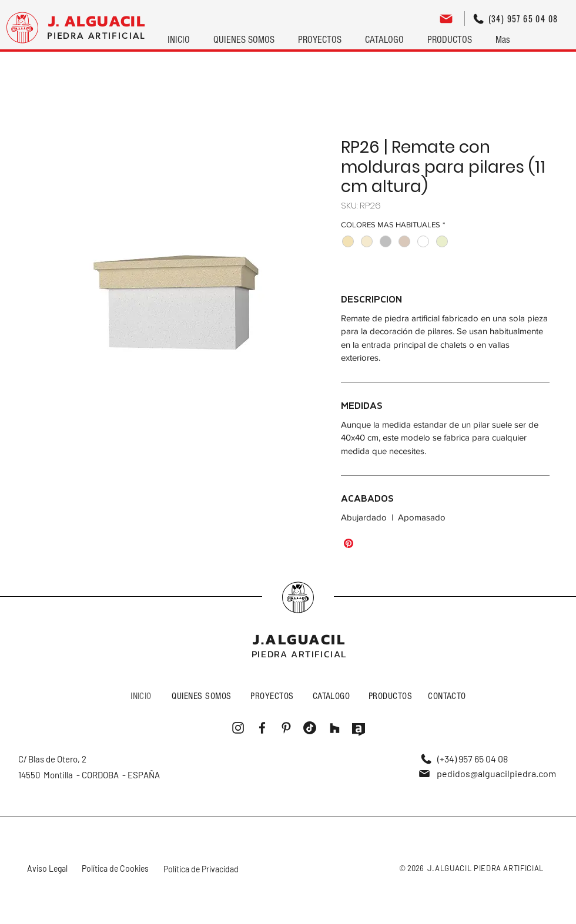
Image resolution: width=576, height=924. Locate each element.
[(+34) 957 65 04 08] (464, 759)
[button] (320, 35)
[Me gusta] (298, 597)
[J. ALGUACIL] (97, 21)
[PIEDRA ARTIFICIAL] (96, 36)
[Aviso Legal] (48, 868)
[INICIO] (142, 696)
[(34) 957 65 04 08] (515, 19)
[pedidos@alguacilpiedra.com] (487, 773)
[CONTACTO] (448, 696)
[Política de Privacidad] (202, 869)
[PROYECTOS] (273, 696)
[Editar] (446, 19)
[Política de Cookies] (116, 868)
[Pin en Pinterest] (349, 543)
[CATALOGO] (332, 696)
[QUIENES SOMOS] (203, 696)
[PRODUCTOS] (391, 696)
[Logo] (22, 28)
